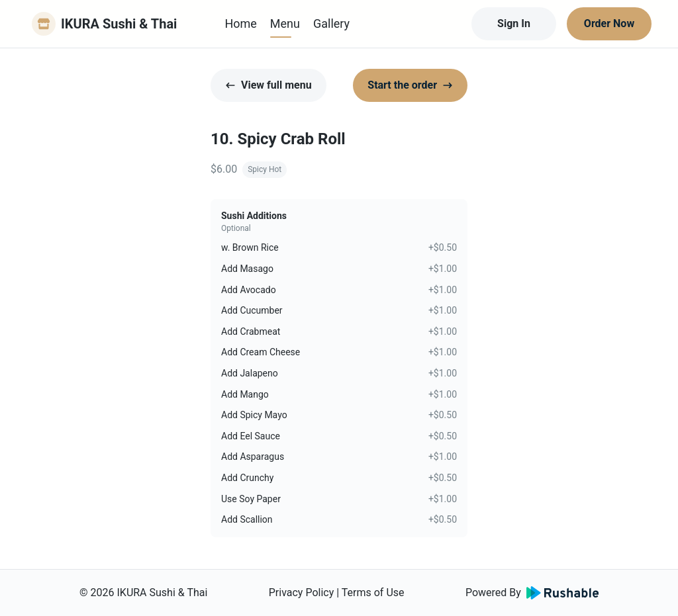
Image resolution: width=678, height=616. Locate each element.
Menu (285, 23)
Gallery (331, 23)
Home (240, 23)
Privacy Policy (302, 593)
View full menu (268, 85)
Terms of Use (373, 593)
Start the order (410, 85)
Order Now (609, 23)
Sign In (514, 23)
